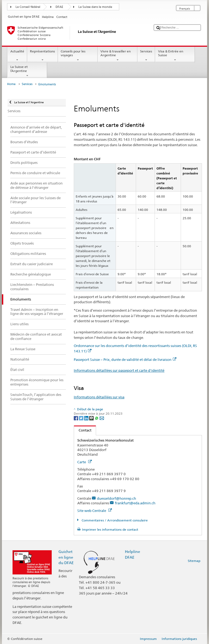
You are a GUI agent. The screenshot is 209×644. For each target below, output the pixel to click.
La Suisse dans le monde (95, 7)
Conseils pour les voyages (78, 56)
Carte (84, 462)
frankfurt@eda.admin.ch (135, 503)
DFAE (59, 7)
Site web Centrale (95, 511)
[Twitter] (82, 418)
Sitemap (194, 561)
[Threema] (92, 418)
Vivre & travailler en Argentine (118, 56)
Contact (83, 430)
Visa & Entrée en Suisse (175, 56)
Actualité (17, 56)
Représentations (43, 56)
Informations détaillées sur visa (99, 397)
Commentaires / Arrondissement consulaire (114, 520)
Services (146, 56)
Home (11, 84)
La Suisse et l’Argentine (27, 71)
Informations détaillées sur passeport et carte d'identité (119, 370)
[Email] (102, 418)
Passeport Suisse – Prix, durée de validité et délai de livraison (125, 359)
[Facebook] (76, 418)
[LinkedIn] (87, 418)
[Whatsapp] (97, 418)
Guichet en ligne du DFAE (66, 557)
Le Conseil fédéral (28, 7)
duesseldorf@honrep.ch (116, 498)
